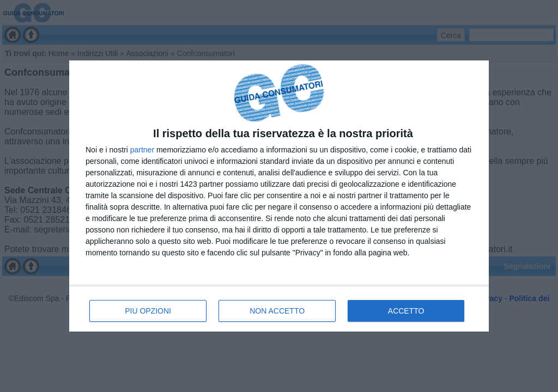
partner (142, 150)
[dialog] (279, 196)
